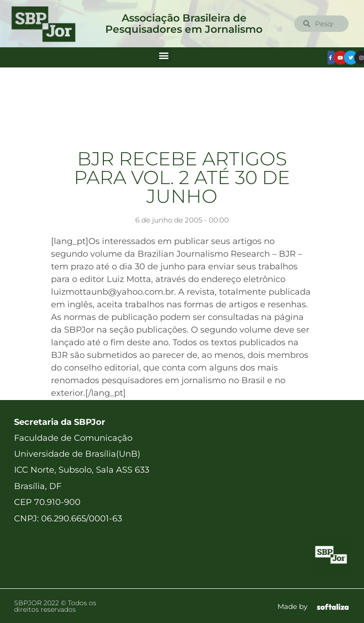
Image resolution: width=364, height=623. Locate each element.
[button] (164, 55)
